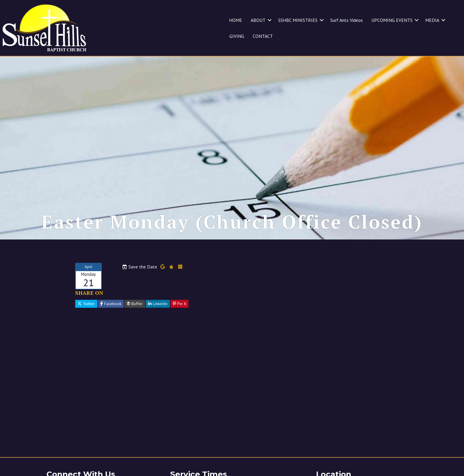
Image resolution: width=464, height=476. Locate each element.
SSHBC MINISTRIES (298, 20)
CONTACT (263, 36)
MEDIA (432, 20)
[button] (270, 20)
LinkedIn (158, 311)
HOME (236, 20)
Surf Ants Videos (347, 20)
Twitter (86, 311)
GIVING (237, 36)
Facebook (111, 311)
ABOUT (258, 20)
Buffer (135, 311)
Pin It (179, 311)
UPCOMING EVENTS (392, 20)
